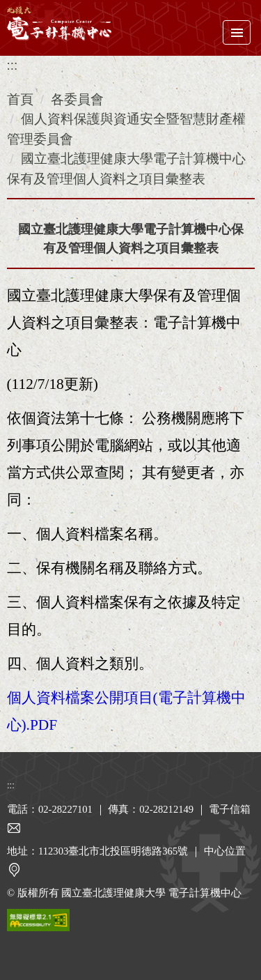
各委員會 (77, 99)
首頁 (20, 99)
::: (13, 65)
